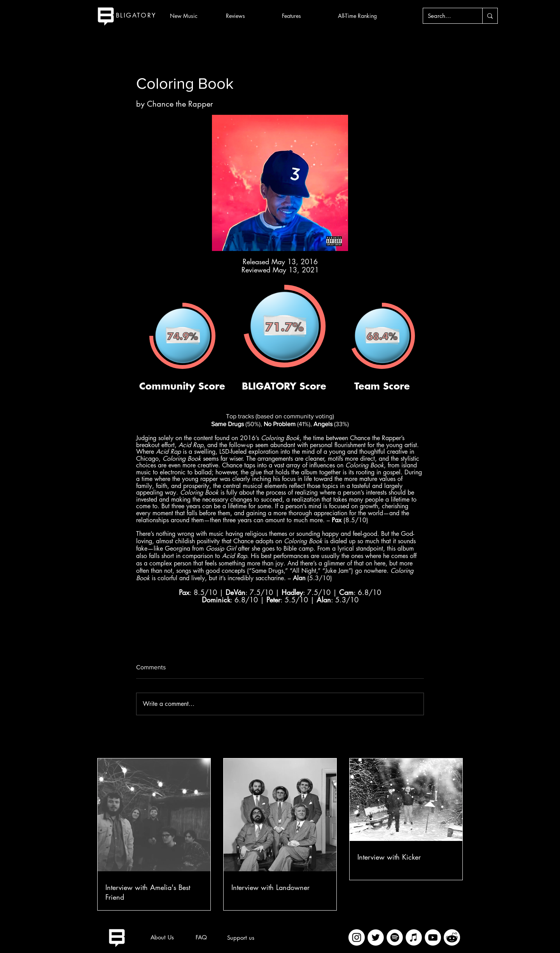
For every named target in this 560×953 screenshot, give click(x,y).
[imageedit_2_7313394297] (452, 937)
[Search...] (447, 16)
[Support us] (241, 938)
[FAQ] (201, 937)
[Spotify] (395, 937)
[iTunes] (414, 937)
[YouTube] (433, 937)
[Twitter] (376, 937)
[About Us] (162, 937)
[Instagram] (357, 937)
